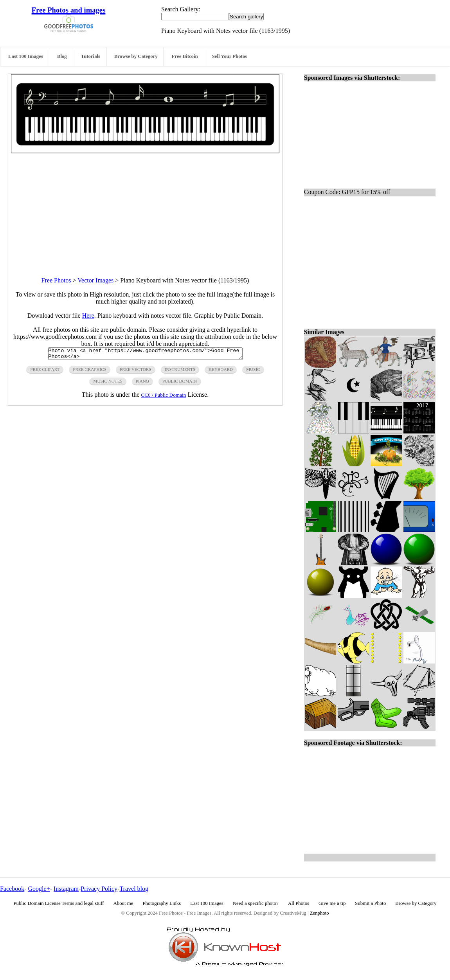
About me (123, 903)
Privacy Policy (99, 889)
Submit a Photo (370, 903)
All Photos (299, 903)
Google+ (39, 889)
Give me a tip (332, 903)
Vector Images (95, 280)
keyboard (221, 372)
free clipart (45, 372)
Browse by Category (136, 56)
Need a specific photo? (256, 903)
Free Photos (56, 280)
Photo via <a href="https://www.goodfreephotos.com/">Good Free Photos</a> (145, 355)
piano (142, 383)
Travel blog (134, 889)
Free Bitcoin (185, 56)
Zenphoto (319, 913)
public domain (180, 383)
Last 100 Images (26, 56)
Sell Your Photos (230, 56)
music (253, 372)
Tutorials (91, 56)
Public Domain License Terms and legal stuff (59, 903)
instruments (180, 372)
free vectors (136, 372)
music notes (108, 383)
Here (88, 316)
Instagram (66, 889)
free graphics (89, 372)
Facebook (12, 889)
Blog (62, 56)
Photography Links (162, 903)
